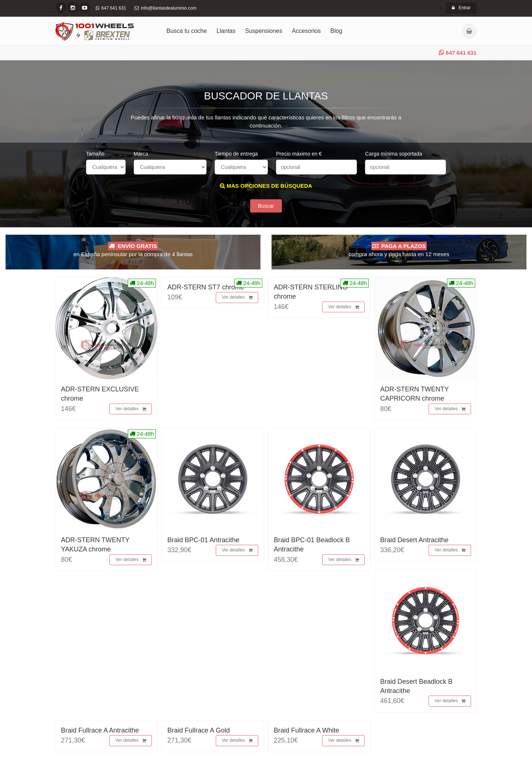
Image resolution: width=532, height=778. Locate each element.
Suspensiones (264, 31)
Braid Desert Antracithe (414, 540)
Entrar (461, 8)
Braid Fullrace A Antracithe (100, 730)
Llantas (226, 31)
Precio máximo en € (299, 154)
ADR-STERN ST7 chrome (206, 287)
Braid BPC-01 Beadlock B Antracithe (312, 545)
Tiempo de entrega (236, 154)
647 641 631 (458, 53)
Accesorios (306, 31)
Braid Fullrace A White (306, 730)
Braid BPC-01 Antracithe (203, 540)
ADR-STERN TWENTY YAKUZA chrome (95, 545)
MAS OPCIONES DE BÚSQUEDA (266, 186)
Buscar (266, 206)
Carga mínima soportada (393, 154)
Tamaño (95, 154)
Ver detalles (131, 409)
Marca (141, 154)
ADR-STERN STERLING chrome (311, 292)
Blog (336, 31)
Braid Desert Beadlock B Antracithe (416, 686)
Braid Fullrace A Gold (199, 730)
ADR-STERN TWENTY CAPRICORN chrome (414, 394)
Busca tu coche (187, 31)
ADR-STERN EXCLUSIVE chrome (100, 394)
